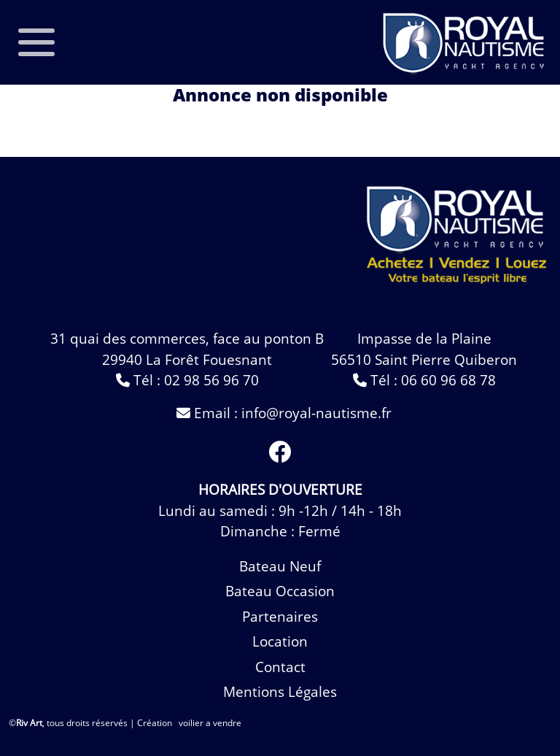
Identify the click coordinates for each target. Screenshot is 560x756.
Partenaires (280, 617)
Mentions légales (280, 692)
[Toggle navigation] (36, 42)
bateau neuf (280, 566)
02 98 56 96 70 (211, 380)
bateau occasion (280, 591)
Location (280, 641)
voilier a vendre (210, 723)
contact (280, 667)
